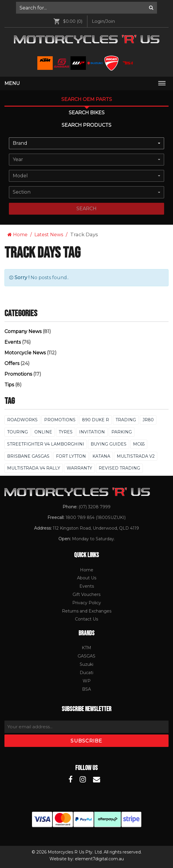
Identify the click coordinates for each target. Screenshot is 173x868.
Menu (12, 83)
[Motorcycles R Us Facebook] (71, 779)
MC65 (139, 444)
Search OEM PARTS (87, 99)
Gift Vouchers (86, 594)
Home (17, 235)
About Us (87, 578)
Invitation (92, 432)
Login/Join (103, 21)
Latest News (49, 235)
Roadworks (22, 420)
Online (43, 432)
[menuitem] (86, 8)
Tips (9, 385)
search (86, 209)
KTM (86, 648)
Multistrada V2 (136, 456)
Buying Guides (109, 444)
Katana (101, 456)
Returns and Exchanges (87, 611)
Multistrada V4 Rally (34, 468)
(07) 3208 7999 (94, 507)
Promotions (18, 374)
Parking (122, 432)
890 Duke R (96, 420)
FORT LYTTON (71, 456)
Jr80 (148, 420)
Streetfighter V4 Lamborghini (46, 444)
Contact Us (86, 619)
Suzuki (86, 664)
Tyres (66, 432)
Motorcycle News (25, 353)
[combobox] (86, 143)
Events (13, 342)
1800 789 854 (80, 517)
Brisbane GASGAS (28, 456)
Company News (23, 331)
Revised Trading (119, 468)
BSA (86, 689)
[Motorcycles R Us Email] (97, 779)
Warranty (79, 468)
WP (87, 681)
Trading (126, 420)
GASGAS (86, 656)
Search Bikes (87, 113)
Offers (12, 363)
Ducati (86, 673)
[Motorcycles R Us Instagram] (83, 779)
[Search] (151, 8)
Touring (17, 432)
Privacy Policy (87, 603)
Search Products (86, 125)
